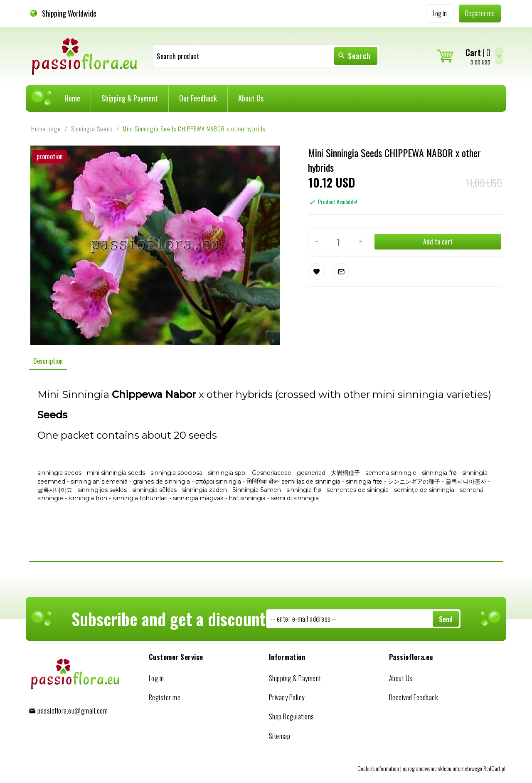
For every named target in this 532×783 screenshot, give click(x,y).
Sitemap (280, 736)
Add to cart (438, 242)
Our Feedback (198, 98)
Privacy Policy (287, 697)
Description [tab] (48, 361)
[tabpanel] (266, 465)
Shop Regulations (292, 716)
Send (446, 619)
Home (72, 98)
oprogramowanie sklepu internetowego (442, 768)
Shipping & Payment (130, 98)
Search (354, 56)
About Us (251, 98)
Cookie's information (378, 768)
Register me (165, 697)
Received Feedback (414, 697)
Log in (156, 678)
